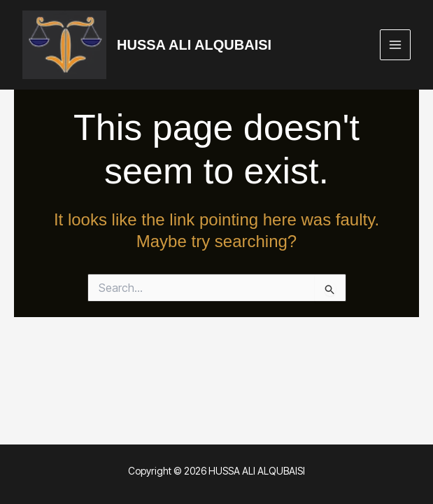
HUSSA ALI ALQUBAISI (194, 45)
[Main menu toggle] (396, 45)
